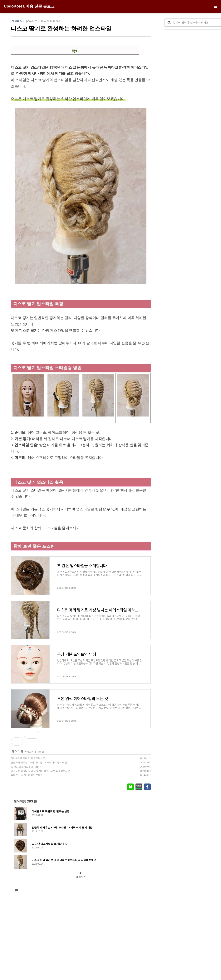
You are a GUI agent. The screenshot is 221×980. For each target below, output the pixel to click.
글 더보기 (81, 961)
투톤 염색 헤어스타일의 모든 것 (27, 775)
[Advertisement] (81, 839)
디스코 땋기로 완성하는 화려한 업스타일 (61, 29)
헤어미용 (17, 21)
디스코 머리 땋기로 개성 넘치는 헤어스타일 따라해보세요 (40, 771)
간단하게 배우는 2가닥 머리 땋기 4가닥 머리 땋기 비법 (39, 763)
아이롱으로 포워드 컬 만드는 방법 (28, 758)
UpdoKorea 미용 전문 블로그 (29, 6)
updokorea (31, 21)
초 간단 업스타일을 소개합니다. (27, 767)
